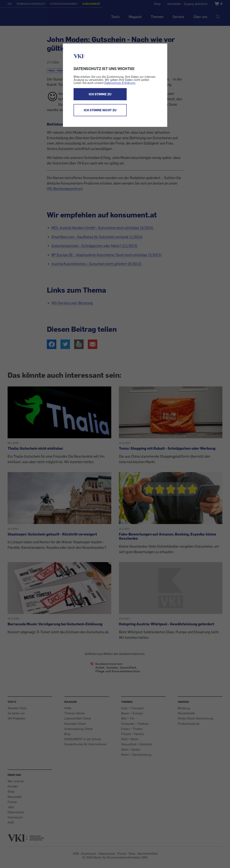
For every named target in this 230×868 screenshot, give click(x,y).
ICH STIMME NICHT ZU (100, 110)
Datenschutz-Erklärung (120, 83)
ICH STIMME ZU (100, 94)
